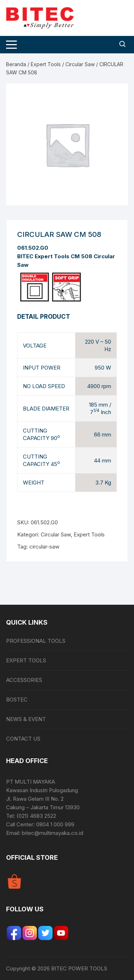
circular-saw (44, 547)
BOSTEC (17, 700)
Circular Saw (80, 64)
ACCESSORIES (24, 680)
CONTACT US (23, 739)
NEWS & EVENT (26, 719)
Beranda (16, 64)
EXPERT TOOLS (26, 660)
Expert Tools (46, 64)
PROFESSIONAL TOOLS (36, 641)
